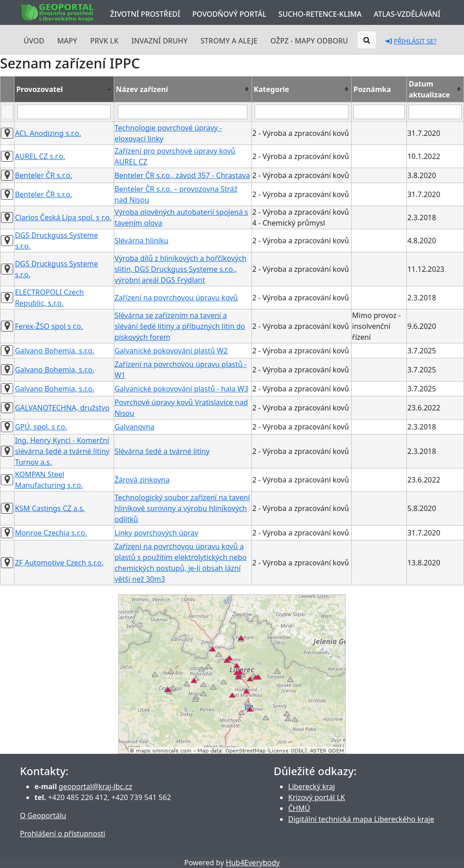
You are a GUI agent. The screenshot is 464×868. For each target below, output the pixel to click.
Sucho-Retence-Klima (320, 14)
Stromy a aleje (229, 41)
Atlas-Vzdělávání (407, 14)
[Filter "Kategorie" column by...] (301, 112)
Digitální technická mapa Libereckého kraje (361, 819)
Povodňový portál (229, 14)
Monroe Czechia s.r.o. (51, 533)
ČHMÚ (299, 808)
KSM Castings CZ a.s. (50, 508)
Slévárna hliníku (142, 241)
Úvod (34, 41)
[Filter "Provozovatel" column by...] (64, 112)
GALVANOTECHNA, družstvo (62, 408)
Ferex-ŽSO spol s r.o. (49, 326)
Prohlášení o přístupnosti (63, 834)
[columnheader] (64, 89)
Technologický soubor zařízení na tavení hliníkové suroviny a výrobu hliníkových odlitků (182, 508)
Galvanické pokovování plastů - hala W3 (181, 389)
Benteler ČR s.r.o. (44, 175)
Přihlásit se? (411, 41)
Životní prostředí (145, 14)
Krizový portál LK (317, 797)
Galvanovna (135, 427)
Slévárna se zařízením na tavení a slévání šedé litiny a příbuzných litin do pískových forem (180, 326)
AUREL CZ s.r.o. (40, 156)
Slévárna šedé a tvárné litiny (162, 451)
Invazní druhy (159, 41)
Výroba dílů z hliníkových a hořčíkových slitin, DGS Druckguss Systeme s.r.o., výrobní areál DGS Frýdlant (181, 269)
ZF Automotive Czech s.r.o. (59, 563)
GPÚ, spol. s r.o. (41, 427)
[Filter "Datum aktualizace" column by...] (435, 112)
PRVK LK (104, 41)
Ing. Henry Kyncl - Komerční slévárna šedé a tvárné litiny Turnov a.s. (62, 451)
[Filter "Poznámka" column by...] (379, 112)
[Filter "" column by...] (7, 112)
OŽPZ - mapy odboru (309, 41)
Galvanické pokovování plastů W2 (171, 351)
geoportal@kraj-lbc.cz (96, 786)
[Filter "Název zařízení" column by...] (183, 112)
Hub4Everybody (253, 863)
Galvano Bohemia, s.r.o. (55, 351)
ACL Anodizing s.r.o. (48, 133)
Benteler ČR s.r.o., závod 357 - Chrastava (182, 175)
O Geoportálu (43, 815)
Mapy (67, 41)
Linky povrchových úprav (157, 533)
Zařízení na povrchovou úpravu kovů (176, 298)
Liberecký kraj (312, 786)
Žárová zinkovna (142, 480)
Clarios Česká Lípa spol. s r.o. (63, 217)
